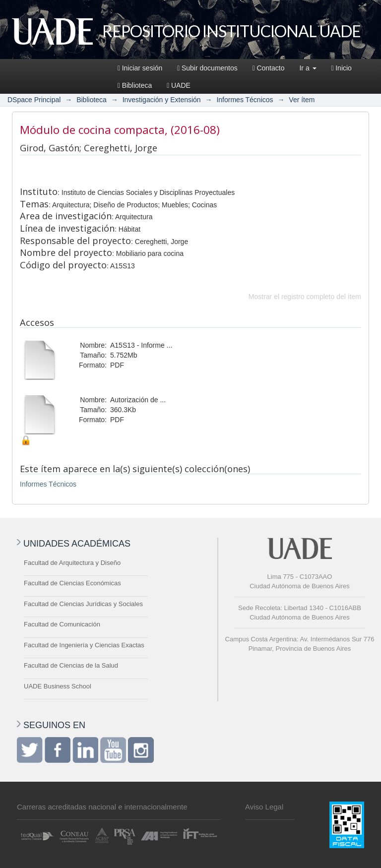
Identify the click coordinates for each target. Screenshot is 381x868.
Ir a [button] (308, 68)
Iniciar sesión (140, 68)
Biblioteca (135, 85)
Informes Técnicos (245, 100)
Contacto (269, 68)
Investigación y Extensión (162, 100)
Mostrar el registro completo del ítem (305, 297)
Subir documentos (207, 68)
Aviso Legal (264, 807)
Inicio (342, 68)
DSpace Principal (34, 100)
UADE (179, 85)
